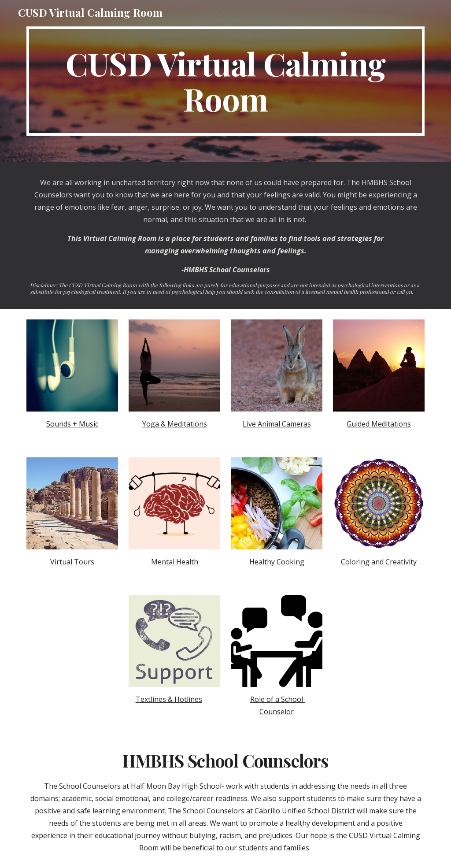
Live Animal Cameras (277, 424)
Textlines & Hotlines (169, 699)
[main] (226, 81)
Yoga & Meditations (175, 424)
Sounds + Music (72, 424)
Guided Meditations (379, 424)
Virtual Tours (72, 562)
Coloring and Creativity (379, 562)
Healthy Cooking (277, 562)
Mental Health (175, 562)
